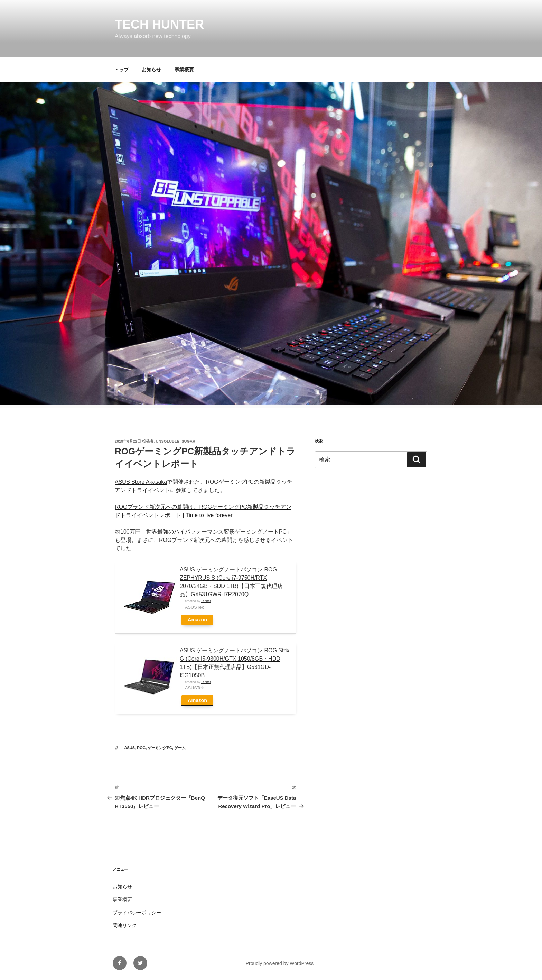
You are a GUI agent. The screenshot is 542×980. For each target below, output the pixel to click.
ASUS (130, 748)
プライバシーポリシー (137, 913)
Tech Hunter (159, 24)
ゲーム (180, 748)
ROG (141, 748)
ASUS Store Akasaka (141, 482)
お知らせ (151, 70)
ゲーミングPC (160, 748)
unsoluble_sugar (176, 441)
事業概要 (184, 70)
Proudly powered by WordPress (280, 963)
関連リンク (125, 925)
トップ (121, 70)
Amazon (197, 620)
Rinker (206, 601)
